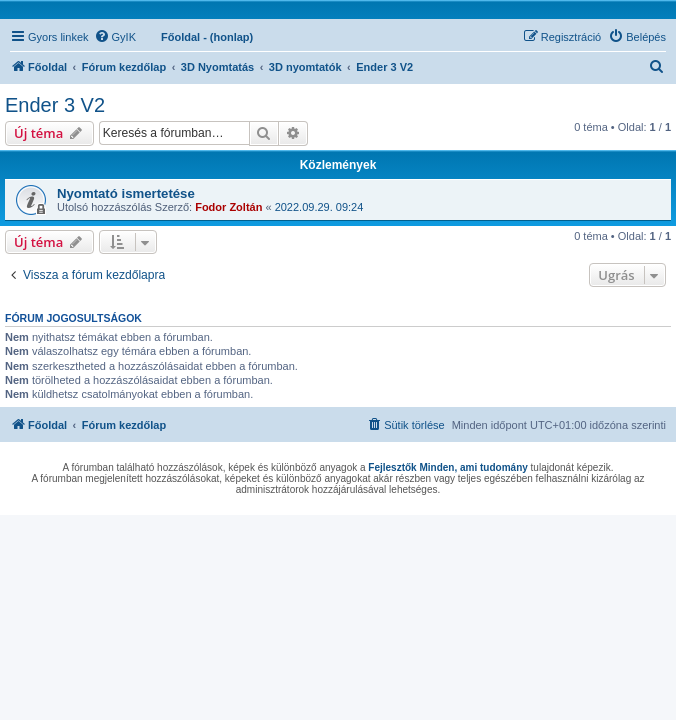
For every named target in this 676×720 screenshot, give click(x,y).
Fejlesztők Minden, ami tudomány (447, 467)
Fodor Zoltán (228, 207)
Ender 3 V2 (55, 105)
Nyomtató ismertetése (126, 193)
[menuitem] (115, 37)
